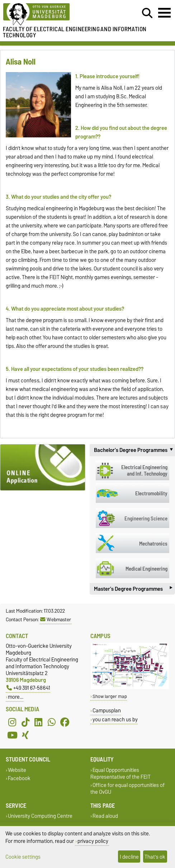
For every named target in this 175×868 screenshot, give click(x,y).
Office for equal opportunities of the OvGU (127, 789)
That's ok (155, 857)
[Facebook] (65, 722)
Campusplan (107, 710)
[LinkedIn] (38, 722)
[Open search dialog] (147, 13)
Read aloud (105, 816)
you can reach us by (115, 719)
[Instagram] (12, 722)
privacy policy (93, 841)
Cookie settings (23, 857)
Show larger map (110, 696)
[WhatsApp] (52, 722)
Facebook (19, 779)
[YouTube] (12, 735)
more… (16, 697)
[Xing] (25, 735)
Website (17, 770)
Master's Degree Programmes (133, 589)
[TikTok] (25, 722)
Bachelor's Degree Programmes (134, 450)
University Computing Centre (40, 816)
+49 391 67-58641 (28, 688)
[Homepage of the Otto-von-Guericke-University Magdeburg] (54, 15)
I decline (129, 857)
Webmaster (56, 619)
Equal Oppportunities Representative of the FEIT (120, 773)
